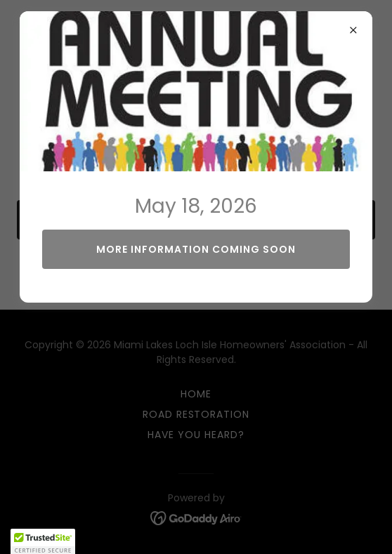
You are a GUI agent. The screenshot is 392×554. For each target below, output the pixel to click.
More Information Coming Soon (196, 249)
